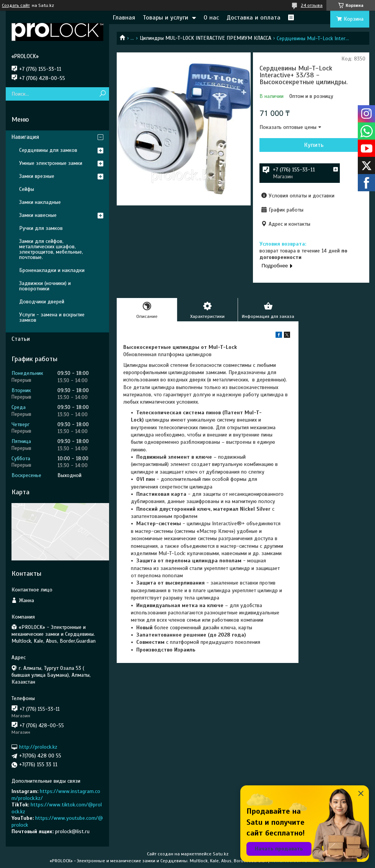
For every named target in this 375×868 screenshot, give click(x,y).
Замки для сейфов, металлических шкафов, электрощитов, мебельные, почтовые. (51, 249)
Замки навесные (38, 215)
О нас (211, 18)
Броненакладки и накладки (52, 270)
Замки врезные (37, 176)
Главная (124, 18)
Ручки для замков (41, 228)
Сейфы (27, 189)
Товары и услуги (165, 18)
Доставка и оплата (254, 18)
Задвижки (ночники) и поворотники (45, 286)
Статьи (21, 339)
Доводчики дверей (42, 302)
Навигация (25, 137)
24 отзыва (312, 5)
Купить (314, 145)
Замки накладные (40, 202)
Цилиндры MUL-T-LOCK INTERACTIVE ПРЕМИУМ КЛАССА (205, 38)
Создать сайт (16, 5)
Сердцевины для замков (48, 150)
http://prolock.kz (38, 747)
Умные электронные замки (51, 163)
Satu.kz (221, 854)
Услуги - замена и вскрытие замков (52, 317)
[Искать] (102, 94)
